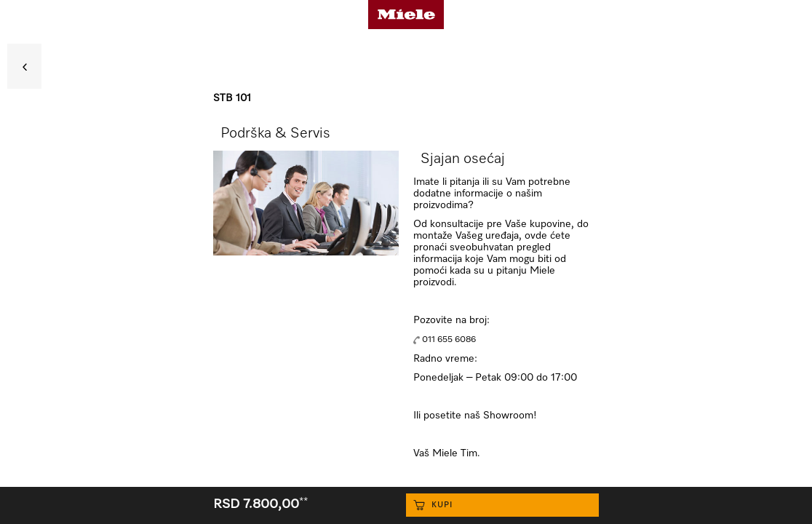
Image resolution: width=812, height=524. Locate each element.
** (303, 501)
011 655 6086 (449, 340)
